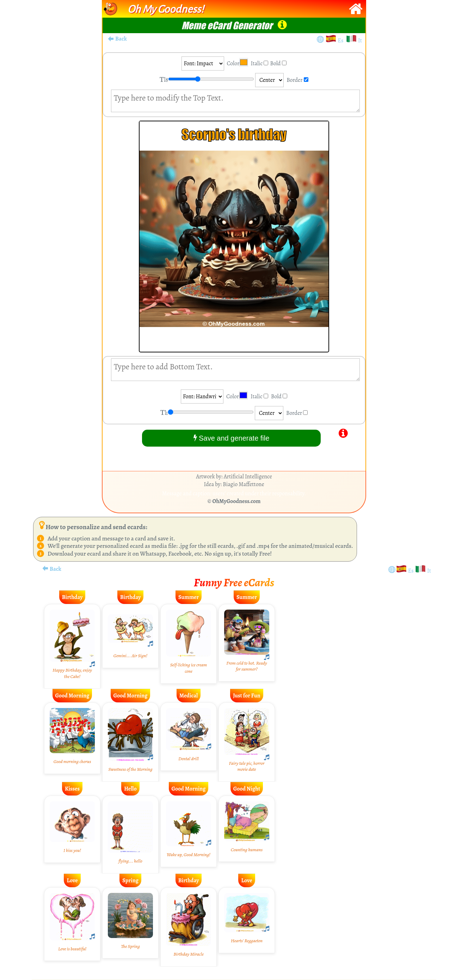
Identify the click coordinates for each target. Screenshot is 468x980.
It (360, 41)
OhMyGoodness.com (237, 501)
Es (342, 41)
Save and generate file (232, 438)
